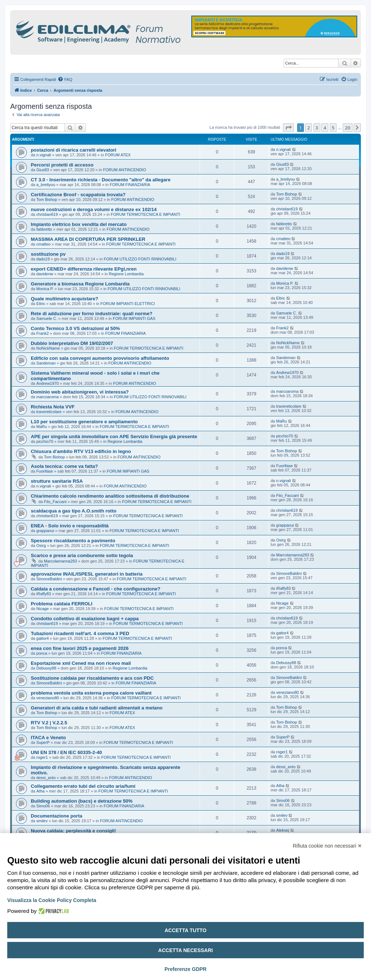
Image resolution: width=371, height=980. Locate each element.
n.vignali (43, 155)
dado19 (43, 259)
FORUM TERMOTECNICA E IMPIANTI (146, 214)
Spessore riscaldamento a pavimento (73, 541)
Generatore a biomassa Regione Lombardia (80, 284)
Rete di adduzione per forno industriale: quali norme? (92, 314)
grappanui (45, 531)
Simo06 (43, 806)
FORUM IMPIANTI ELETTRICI (128, 304)
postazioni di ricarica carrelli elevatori (74, 150)
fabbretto (44, 229)
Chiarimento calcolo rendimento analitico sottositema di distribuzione (110, 496)
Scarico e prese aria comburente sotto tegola (82, 555)
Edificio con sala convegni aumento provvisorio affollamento (100, 358)
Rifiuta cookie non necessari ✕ (327, 846)
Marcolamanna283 (60, 561)
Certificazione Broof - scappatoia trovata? (78, 195)
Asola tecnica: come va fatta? (64, 466)
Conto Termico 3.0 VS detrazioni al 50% (75, 328)
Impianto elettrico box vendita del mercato (79, 224)
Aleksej (282, 830)
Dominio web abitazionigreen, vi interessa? (80, 392)
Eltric (41, 304)
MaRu (41, 427)
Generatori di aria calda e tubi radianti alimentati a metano (97, 708)
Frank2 (42, 333)
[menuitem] (65, 79)
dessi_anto (46, 778)
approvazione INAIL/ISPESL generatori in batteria (87, 574)
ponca (42, 653)
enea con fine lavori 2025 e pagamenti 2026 (80, 648)
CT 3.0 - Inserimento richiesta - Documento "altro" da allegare (101, 180)
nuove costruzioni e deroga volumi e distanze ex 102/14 (94, 209)
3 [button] (317, 128)
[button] (288, 128)
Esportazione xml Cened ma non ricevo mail (81, 663)
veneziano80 (47, 698)
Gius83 (43, 170)
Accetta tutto (185, 930)
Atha (40, 791)
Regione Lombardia (126, 274)
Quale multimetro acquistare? (64, 299)
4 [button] (325, 128)
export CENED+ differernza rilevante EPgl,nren (84, 269)
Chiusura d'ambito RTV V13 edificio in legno (81, 451)
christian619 (47, 214)
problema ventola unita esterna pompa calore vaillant (91, 693)
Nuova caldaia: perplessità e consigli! (73, 831)
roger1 (42, 757)
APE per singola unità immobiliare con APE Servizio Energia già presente (114, 437)
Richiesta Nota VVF (53, 407)
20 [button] (348, 128)
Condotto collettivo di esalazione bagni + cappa (85, 619)
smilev (42, 821)
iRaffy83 (43, 594)
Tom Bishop (47, 199)
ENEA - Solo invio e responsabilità (70, 526)
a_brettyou (46, 185)
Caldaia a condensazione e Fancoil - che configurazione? (96, 589)
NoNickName (48, 348)
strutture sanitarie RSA (57, 481)
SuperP (43, 742)
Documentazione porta (57, 816)
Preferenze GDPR (185, 969)
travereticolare (49, 412)
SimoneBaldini (49, 579)
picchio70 (45, 441)
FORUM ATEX (118, 155)
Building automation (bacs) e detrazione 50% (82, 801)
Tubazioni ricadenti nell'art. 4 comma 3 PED (80, 633)
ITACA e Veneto (48, 738)
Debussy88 (46, 668)
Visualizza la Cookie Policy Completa (52, 900)
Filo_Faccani (55, 502)
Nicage (42, 609)
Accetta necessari (186, 950)
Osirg (41, 545)
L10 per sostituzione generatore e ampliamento (84, 422)
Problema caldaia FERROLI (62, 604)
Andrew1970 (47, 383)
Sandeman (46, 363)
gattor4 (42, 638)
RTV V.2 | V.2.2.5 (49, 723)
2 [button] (309, 128)
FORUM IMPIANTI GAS (134, 318)
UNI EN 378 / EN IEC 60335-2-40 (66, 752)
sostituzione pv (48, 254)
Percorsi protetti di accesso (62, 165)
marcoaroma (47, 397)
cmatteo (43, 244)
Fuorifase (45, 471)
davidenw (45, 274)
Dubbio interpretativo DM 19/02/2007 (72, 343)
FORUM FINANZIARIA (130, 185)
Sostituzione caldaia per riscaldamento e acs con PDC (92, 678)
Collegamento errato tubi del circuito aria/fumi (83, 786)
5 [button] (333, 128)
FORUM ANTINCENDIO (124, 170)
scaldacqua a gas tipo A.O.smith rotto (74, 511)
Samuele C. (47, 318)
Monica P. (45, 289)
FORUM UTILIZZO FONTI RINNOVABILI (140, 259)
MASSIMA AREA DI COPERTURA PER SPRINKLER (88, 239)
